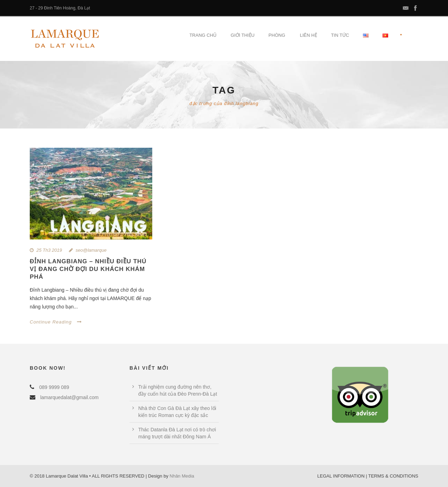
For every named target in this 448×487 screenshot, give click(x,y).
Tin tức (340, 35)
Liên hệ (309, 35)
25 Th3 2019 (49, 250)
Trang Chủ (203, 35)
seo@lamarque (91, 250)
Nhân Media (182, 476)
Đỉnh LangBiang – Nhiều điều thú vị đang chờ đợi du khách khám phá (88, 269)
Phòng (277, 35)
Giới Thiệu (243, 35)
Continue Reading (56, 322)
